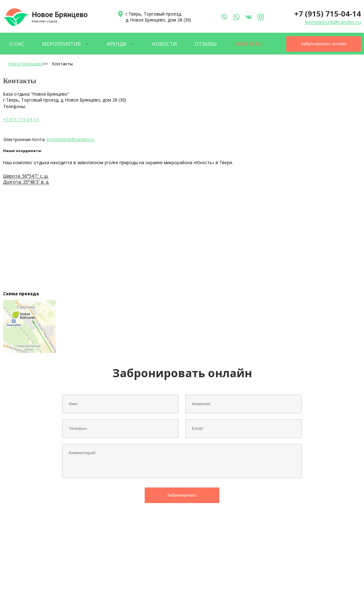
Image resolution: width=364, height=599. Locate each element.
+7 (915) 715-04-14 (328, 14)
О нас (17, 44)
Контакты (249, 44)
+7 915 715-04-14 (21, 119)
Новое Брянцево (25, 64)
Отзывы (206, 44)
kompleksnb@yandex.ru (333, 22)
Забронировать (182, 495)
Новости (164, 44)
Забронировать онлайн (324, 44)
